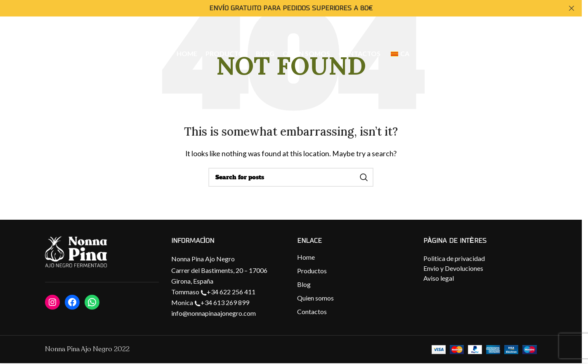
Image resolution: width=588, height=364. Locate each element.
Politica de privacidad (454, 258)
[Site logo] (61, 54)
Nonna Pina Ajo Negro (203, 259)
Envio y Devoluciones (453, 268)
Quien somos (315, 298)
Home (306, 257)
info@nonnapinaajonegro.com (214, 313)
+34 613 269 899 (222, 302)
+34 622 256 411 (228, 292)
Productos (312, 271)
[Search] (291, 177)
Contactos (312, 311)
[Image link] (76, 252)
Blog (304, 284)
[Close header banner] (571, 8)
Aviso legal (439, 278)
